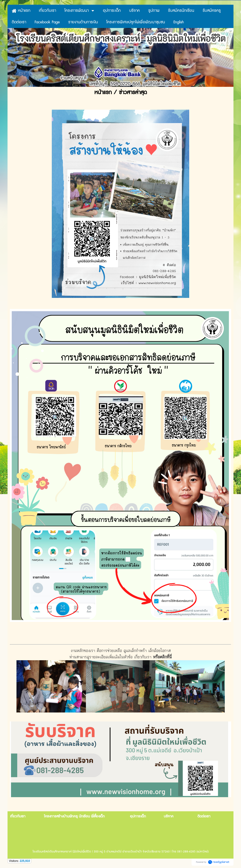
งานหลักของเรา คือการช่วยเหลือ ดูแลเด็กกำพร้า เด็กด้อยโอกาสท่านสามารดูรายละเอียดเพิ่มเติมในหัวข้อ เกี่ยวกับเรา (121, 680)
